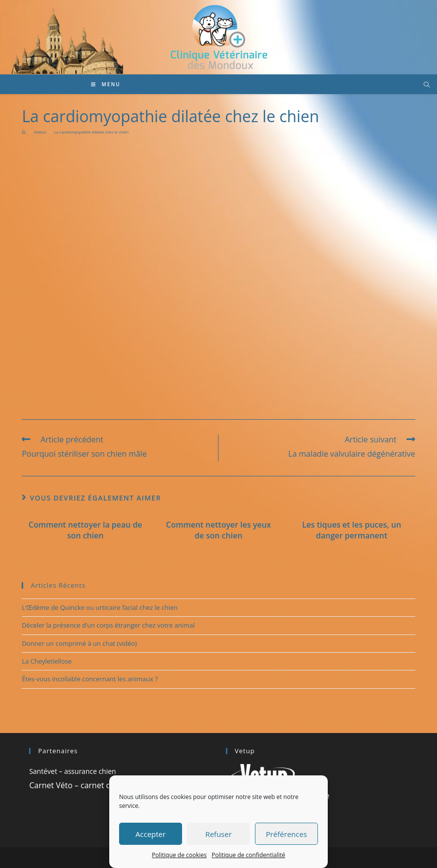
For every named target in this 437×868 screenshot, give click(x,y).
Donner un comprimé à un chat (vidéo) (79, 643)
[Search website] (427, 85)
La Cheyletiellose (47, 661)
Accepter (150, 834)
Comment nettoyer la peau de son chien (85, 530)
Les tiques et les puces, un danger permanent (352, 530)
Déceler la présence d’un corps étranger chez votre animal (108, 625)
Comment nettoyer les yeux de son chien (218, 530)
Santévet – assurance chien (72, 771)
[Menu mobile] (106, 84)
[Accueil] (24, 132)
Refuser (218, 834)
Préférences (286, 834)
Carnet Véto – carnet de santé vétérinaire (104, 785)
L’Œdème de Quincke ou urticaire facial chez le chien (99, 607)
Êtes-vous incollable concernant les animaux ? (90, 679)
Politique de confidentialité (248, 855)
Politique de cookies (180, 855)
